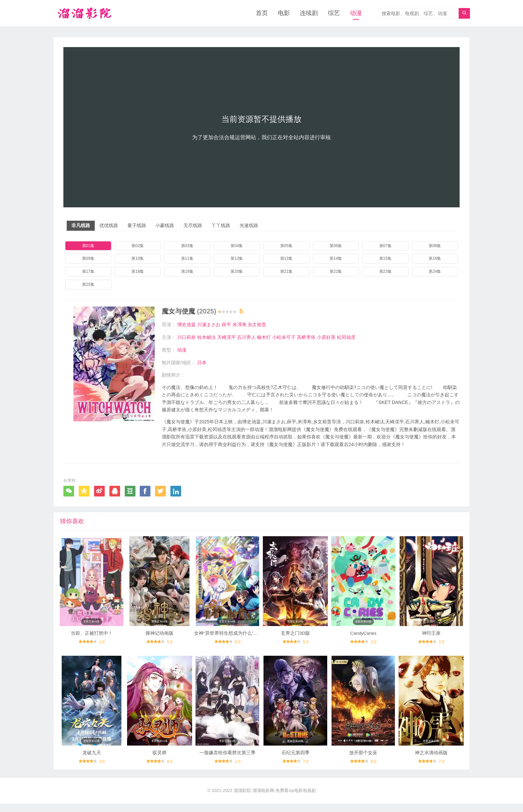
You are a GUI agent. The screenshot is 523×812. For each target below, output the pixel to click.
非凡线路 (81, 226)
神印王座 (431, 637)
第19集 (187, 272)
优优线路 (109, 226)
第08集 (435, 246)
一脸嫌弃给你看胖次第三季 (227, 761)
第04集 (237, 246)
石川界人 (246, 337)
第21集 (286, 272)
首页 (262, 13)
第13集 (286, 259)
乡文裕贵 (257, 325)
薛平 (226, 325)
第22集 (336, 272)
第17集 (88, 272)
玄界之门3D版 (296, 637)
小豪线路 (165, 226)
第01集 (88, 246)
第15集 (385, 259)
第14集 (336, 259)
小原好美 (326, 337)
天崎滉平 (226, 337)
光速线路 (249, 226)
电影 (284, 13)
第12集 (237, 259)
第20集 (237, 272)
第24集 (435, 272)
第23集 (385, 272)
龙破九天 (92, 761)
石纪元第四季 (296, 761)
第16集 (435, 259)
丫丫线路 (221, 226)
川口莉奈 (186, 337)
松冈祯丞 (346, 337)
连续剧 (309, 13)
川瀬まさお (209, 325)
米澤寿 (239, 325)
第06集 (336, 246)
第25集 (88, 285)
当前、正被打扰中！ (92, 637)
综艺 (334, 13)
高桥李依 (306, 337)
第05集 (286, 246)
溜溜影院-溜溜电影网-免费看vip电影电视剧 (275, 799)
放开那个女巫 (363, 761)
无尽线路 (193, 226)
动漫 (356, 13)
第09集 (88, 259)
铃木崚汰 (206, 337)
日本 (202, 362)
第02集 (138, 246)
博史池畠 (186, 325)
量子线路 (137, 226)
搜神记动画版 (159, 637)
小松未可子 (284, 337)
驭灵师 (159, 761)
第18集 (138, 272)
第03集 (187, 246)
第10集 (138, 259)
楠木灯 (264, 337)
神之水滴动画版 (431, 761)
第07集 (385, 246)
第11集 (187, 259)
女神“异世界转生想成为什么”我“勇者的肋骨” (239, 637)
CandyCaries (363, 637)
